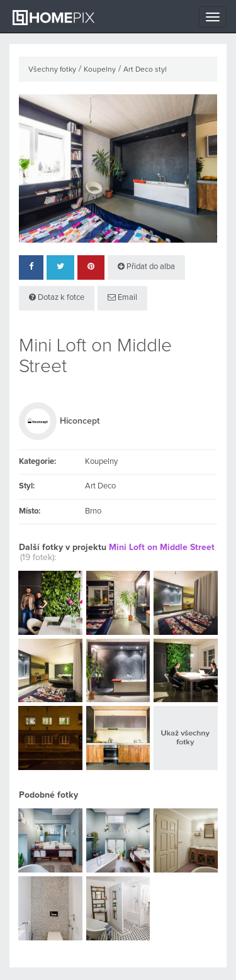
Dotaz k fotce (57, 297)
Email (122, 297)
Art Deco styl (145, 70)
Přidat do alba (146, 267)
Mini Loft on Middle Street (162, 548)
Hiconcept (80, 421)
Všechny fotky (52, 70)
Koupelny (100, 70)
